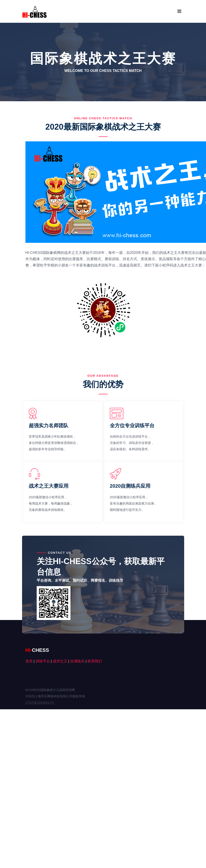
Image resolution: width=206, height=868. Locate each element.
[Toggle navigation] (179, 11)
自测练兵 (77, 661)
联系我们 (95, 661)
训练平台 (43, 661)
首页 (29, 661)
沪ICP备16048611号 (40, 703)
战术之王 (60, 661)
